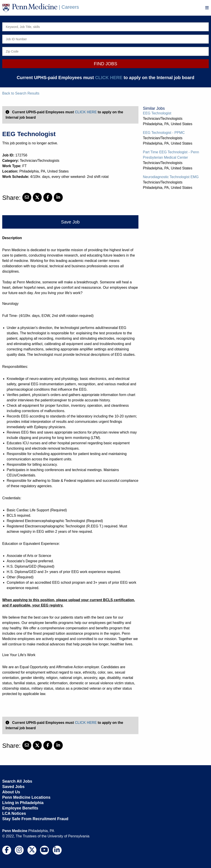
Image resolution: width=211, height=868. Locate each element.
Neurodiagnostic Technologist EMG (171, 177)
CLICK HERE (109, 78)
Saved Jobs (13, 787)
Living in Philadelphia (23, 803)
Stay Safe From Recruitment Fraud (35, 819)
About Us (11, 792)
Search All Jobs (17, 781)
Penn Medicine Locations (26, 797)
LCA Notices (14, 813)
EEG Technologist (157, 113)
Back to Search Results (21, 93)
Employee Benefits (20, 808)
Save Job (70, 222)
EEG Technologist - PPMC (164, 133)
